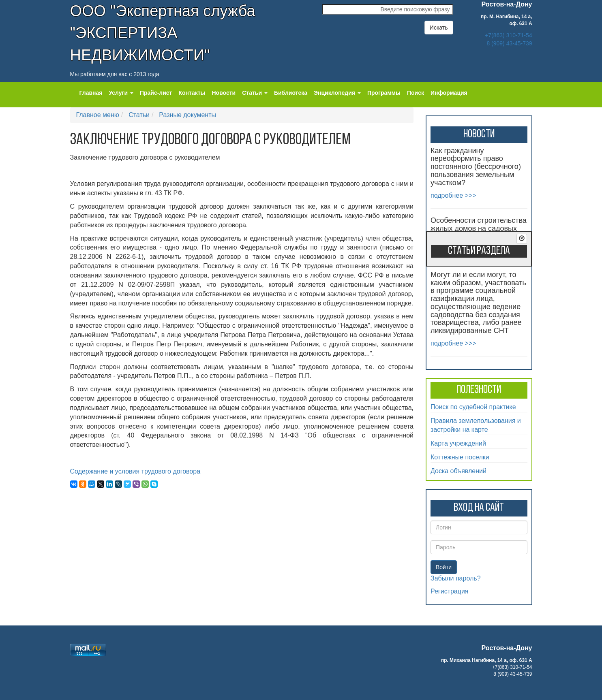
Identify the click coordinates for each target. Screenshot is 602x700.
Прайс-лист (156, 93)
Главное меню (98, 115)
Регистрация (450, 591)
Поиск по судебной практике (473, 407)
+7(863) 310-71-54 (508, 35)
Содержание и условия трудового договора (135, 471)
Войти (444, 567)
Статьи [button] (255, 93)
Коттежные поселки (460, 457)
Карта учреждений (458, 443)
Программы (384, 93)
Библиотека (291, 93)
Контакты (192, 93)
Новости (224, 93)
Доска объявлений (458, 471)
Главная (91, 93)
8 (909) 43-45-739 (509, 43)
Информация (449, 93)
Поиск (416, 93)
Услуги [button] (121, 93)
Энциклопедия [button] (337, 93)
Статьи (139, 115)
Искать (439, 28)
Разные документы (187, 115)
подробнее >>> (453, 195)
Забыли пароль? (456, 578)
